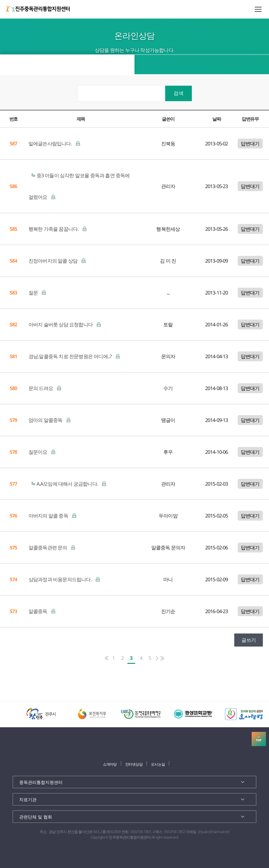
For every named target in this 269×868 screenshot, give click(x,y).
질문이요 (38, 452)
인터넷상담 (134, 764)
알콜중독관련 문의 (48, 548)
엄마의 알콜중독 (46, 420)
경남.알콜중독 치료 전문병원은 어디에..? (71, 356)
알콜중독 (38, 611)
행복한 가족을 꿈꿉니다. (54, 229)
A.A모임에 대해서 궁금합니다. (68, 484)
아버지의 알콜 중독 (49, 516)
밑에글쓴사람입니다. (51, 144)
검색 (179, 93)
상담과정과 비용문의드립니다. (61, 579)
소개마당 (110, 764)
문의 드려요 (41, 388)
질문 (34, 293)
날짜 (216, 119)
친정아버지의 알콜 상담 (54, 261)
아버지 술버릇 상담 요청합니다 (61, 324)
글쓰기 (249, 640)
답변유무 (250, 119)
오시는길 (158, 764)
